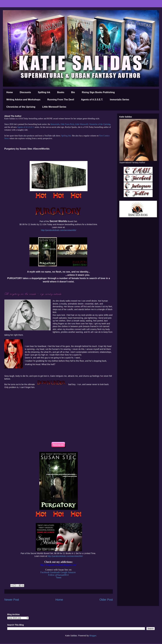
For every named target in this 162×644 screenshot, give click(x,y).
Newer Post (12, 600)
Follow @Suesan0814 (58, 575)
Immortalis (55, 124)
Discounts (25, 92)
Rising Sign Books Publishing (98, 92)
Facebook (45, 572)
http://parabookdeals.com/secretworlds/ (59, 230)
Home (10, 92)
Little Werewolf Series (54, 107)
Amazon (72, 572)
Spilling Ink (44, 92)
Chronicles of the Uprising (21, 107)
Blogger (93, 636)
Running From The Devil (61, 100)
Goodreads (55, 572)
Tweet (59, 578)
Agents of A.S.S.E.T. (92, 100)
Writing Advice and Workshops (23, 100)
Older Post (106, 600)
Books (61, 92)
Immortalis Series (120, 100)
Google (64, 572)
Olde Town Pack (67, 124)
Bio (73, 92)
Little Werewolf (81, 124)
